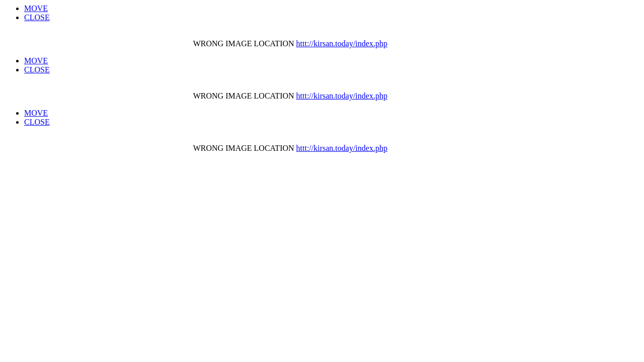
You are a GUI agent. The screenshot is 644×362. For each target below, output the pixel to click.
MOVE (36, 8)
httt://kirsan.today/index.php (342, 43)
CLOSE (37, 17)
